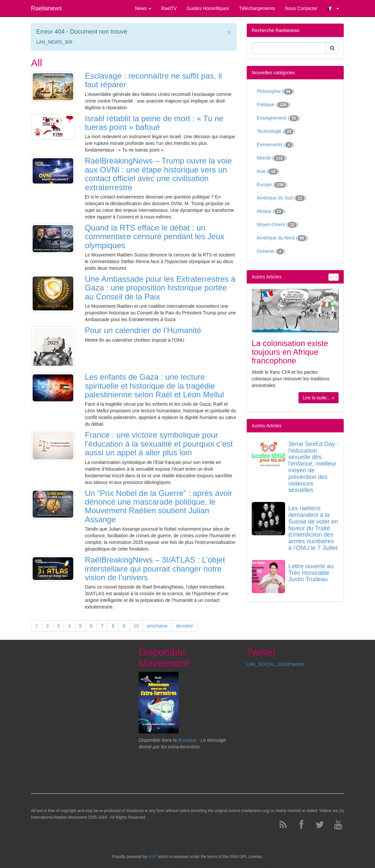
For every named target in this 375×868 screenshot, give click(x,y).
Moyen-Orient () (278, 225)
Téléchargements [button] (257, 8)
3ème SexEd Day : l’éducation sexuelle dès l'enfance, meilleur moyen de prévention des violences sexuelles (313, 467)
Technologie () (276, 132)
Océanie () (271, 251)
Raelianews (46, 8)
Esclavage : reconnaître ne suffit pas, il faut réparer (154, 80)
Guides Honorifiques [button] (208, 8)
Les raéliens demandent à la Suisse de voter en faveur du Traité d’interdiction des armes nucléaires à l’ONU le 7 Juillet (313, 528)
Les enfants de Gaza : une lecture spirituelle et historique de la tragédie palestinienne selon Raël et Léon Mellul (155, 386)
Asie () (268, 172)
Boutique (187, 740)
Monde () (272, 158)
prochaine (158, 626)
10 (136, 626)
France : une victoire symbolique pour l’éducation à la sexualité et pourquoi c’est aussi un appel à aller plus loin (159, 444)
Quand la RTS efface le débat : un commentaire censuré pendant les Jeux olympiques (155, 236)
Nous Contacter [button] (301, 8)
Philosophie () (276, 92)
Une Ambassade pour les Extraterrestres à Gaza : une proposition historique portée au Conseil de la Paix (160, 288)
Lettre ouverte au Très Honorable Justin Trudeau (311, 573)
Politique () (274, 105)
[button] (333, 8)
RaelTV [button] (169, 8)
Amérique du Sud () (282, 198)
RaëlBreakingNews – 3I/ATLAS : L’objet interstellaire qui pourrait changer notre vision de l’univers (155, 569)
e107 (153, 857)
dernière (184, 626)
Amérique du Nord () (282, 238)
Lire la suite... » (319, 398)
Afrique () (271, 212)
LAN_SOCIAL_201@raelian (275, 664)
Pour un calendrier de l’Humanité (143, 330)
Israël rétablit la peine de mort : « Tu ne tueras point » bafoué (154, 123)
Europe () (272, 185)
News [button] (143, 8)
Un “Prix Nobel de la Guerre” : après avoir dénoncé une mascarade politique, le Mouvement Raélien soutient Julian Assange (159, 506)
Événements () (275, 145)
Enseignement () (278, 118)
